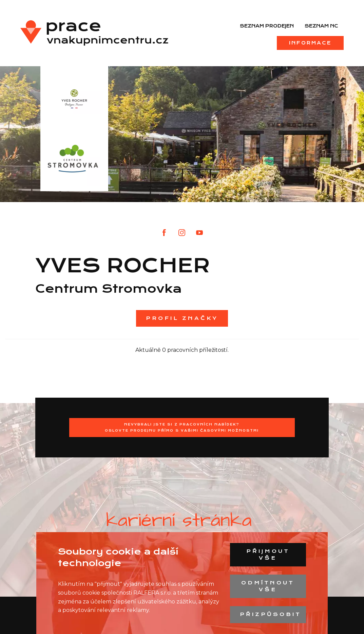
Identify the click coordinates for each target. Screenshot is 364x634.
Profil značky (182, 318)
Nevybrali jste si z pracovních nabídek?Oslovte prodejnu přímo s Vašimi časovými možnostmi (182, 427)
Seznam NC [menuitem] (321, 26)
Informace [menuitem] (310, 43)
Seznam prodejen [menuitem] (267, 26)
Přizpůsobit (271, 614)
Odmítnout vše (268, 586)
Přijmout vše (268, 555)
